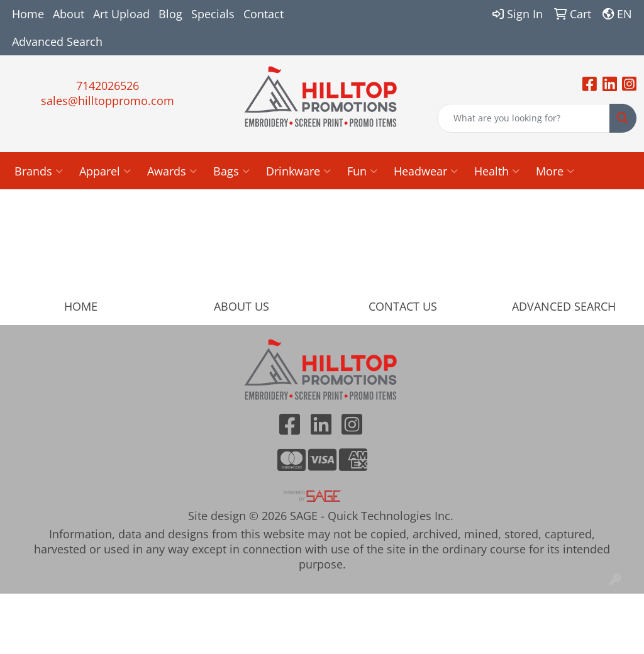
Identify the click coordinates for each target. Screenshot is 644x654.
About (69, 14)
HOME (81, 306)
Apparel (105, 171)
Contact (264, 14)
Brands (39, 171)
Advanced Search (57, 42)
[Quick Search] (524, 118)
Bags (231, 171)
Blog (170, 14)
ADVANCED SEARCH (564, 306)
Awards (172, 171)
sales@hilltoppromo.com (108, 101)
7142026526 (108, 86)
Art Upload (121, 14)
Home (28, 14)
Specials (213, 14)
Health (497, 171)
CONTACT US (403, 306)
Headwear (426, 171)
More (555, 171)
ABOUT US (241, 306)
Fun (362, 171)
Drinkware (298, 171)
